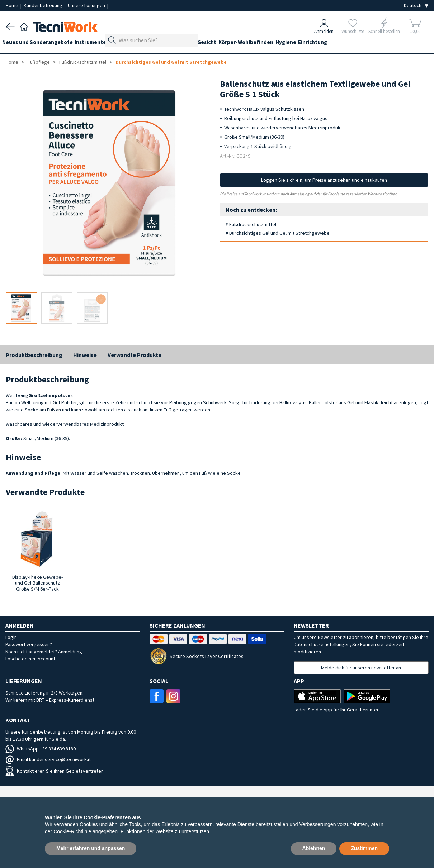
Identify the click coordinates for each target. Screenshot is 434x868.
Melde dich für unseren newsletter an (361, 668)
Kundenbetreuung (44, 5)
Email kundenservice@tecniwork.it (48, 759)
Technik (185, 44)
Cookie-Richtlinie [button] (72, 831)
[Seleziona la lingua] (416, 6)
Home (13, 5)
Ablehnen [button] (314, 848)
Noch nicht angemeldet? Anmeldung (44, 652)
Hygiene (319, 44)
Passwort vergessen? (29, 644)
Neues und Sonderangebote (41, 44)
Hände (209, 44)
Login (11, 637)
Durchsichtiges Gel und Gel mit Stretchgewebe (171, 62)
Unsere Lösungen (87, 5)
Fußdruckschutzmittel (83, 62)
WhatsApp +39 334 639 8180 (41, 749)
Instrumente (98, 44)
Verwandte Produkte (135, 355)
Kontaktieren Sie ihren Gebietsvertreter (54, 771)
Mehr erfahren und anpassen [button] (91, 848)
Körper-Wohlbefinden (275, 44)
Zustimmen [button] (364, 848)
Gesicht (233, 44)
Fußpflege (156, 44)
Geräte (128, 44)
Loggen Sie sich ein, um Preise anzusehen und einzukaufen (324, 180)
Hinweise (85, 355)
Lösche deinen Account (30, 659)
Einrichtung (350, 44)
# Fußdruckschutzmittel (251, 224)
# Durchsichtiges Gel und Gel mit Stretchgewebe (278, 233)
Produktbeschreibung (34, 355)
